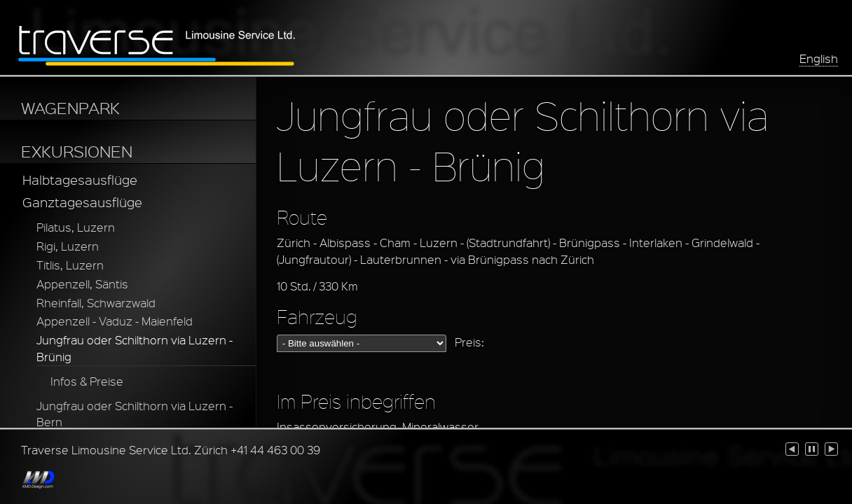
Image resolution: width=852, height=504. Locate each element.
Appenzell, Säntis (82, 284)
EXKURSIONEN (77, 151)
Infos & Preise (87, 381)
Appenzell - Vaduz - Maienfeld (115, 321)
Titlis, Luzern (70, 265)
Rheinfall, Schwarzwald (96, 303)
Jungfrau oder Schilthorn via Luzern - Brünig (135, 348)
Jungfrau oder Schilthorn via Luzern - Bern (135, 414)
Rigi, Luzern (68, 246)
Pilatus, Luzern (76, 227)
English (819, 58)
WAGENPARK (70, 108)
